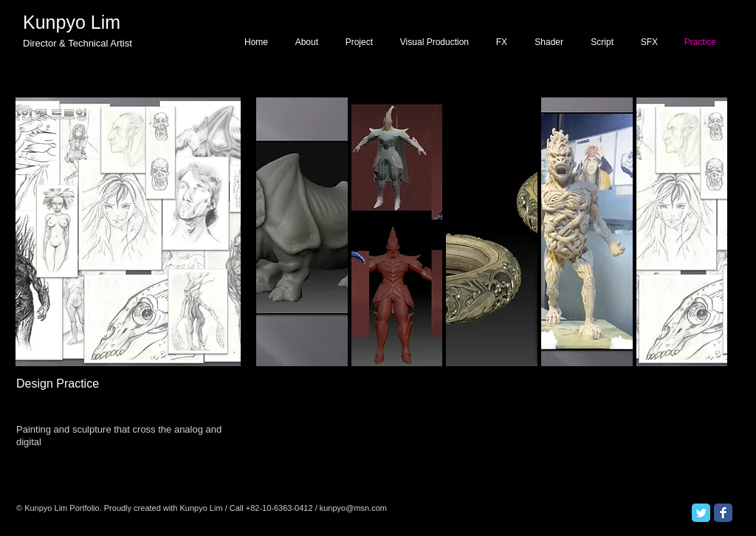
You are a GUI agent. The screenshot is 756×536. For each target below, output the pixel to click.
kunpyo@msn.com (353, 508)
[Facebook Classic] (723, 513)
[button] (397, 232)
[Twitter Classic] (701, 513)
